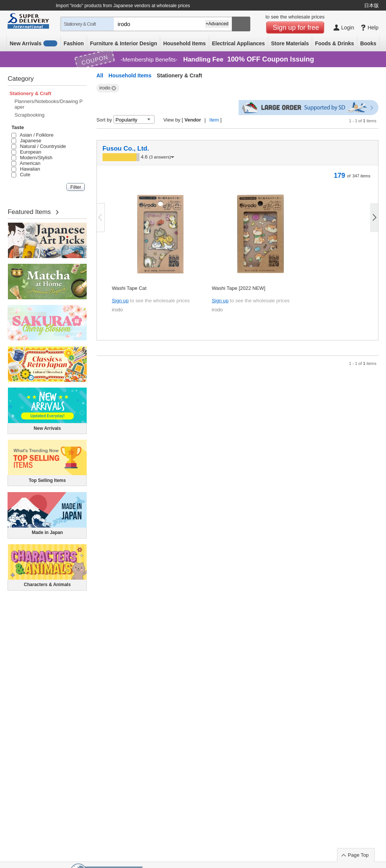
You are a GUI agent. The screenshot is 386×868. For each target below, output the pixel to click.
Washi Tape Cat (129, 288)
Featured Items (29, 212)
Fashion (74, 43)
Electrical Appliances (238, 43)
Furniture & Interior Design (124, 43)
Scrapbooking (29, 115)
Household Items (185, 43)
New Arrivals (34, 43)
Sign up (120, 301)
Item (214, 120)
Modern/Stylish (32, 158)
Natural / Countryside (39, 146)
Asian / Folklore (32, 135)
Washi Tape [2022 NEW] (239, 288)
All (100, 75)
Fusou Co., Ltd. (126, 149)
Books (368, 43)
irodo (117, 310)
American (26, 163)
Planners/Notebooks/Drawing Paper (48, 104)
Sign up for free (296, 28)
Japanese (26, 141)
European (26, 152)
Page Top (358, 855)
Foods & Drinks (335, 43)
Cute (21, 175)
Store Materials (290, 43)
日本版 (371, 5)
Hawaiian (26, 169)
